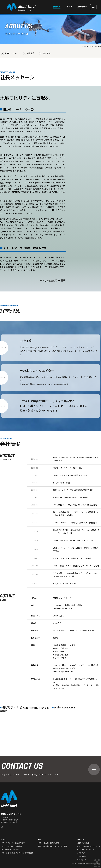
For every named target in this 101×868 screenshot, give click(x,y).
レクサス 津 (81, 853)
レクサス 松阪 (82, 856)
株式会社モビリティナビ (11, 815)
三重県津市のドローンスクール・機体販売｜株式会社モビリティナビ (21, 7)
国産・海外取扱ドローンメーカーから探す (53, 847)
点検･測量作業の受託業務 (10, 850)
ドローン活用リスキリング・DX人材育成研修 (17, 853)
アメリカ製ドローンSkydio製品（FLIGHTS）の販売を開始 (76, 505)
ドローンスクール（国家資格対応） (14, 844)
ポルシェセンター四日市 (86, 850)
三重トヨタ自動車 (83, 844)
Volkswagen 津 (82, 860)
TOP (83, 47)
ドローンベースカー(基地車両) (12, 847)
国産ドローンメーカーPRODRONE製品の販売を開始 (74, 490)
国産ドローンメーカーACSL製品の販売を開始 (72, 497)
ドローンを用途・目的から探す (49, 844)
